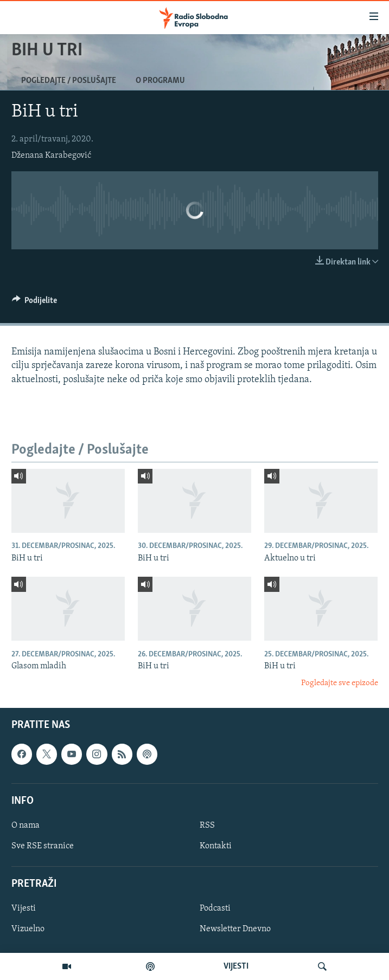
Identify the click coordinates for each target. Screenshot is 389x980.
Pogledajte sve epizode (340, 683)
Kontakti (216, 846)
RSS (207, 826)
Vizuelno (28, 929)
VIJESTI (236, 966)
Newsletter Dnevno (235, 929)
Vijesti (24, 908)
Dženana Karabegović (51, 156)
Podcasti (215, 908)
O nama (25, 826)
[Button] (35, 303)
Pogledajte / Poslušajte (69, 81)
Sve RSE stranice (43, 846)
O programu (160, 81)
